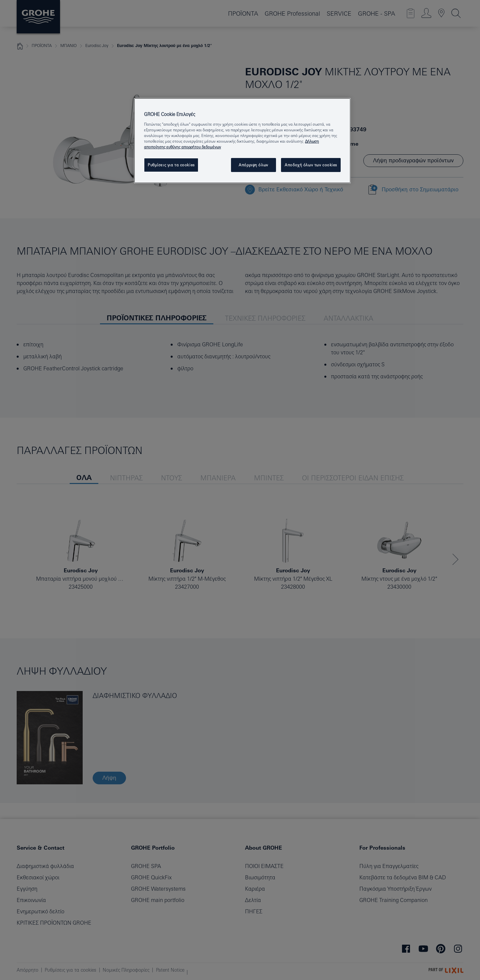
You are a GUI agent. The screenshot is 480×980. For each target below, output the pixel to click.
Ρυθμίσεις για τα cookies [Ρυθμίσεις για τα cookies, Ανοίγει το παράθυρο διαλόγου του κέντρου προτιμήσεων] (171, 165)
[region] (242, 141)
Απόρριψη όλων (253, 165)
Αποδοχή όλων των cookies (311, 165)
